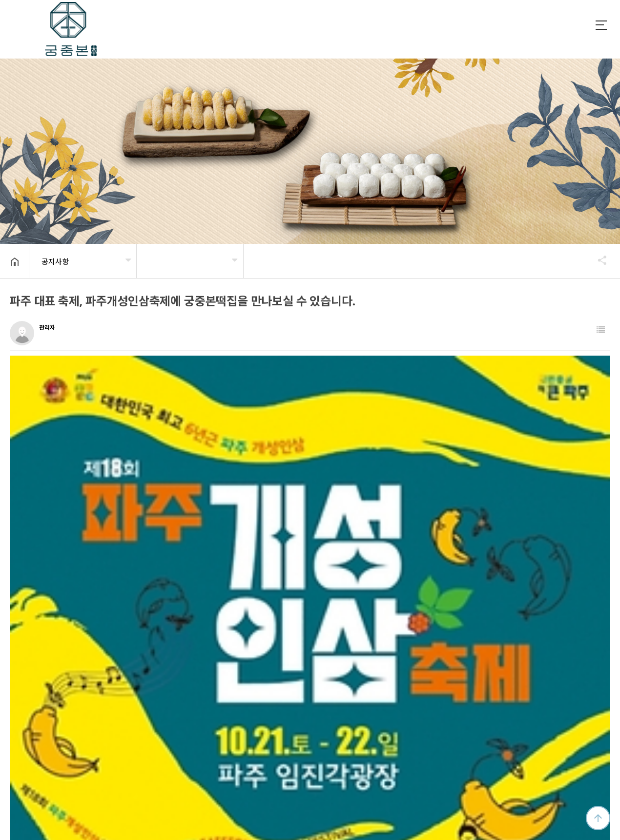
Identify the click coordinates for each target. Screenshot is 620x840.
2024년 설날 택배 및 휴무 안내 (85, 637)
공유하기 (598, 260)
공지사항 (55, 261)
